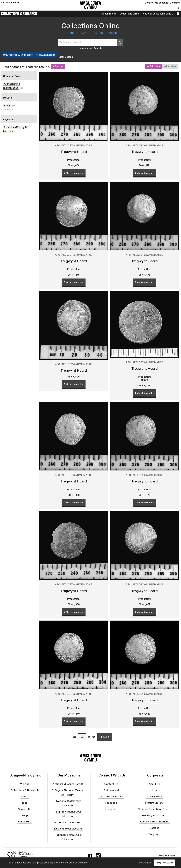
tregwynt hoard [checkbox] (46, 55)
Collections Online (130, 14)
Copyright (154, 834)
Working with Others (154, 815)
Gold (7, 110)
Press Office (154, 797)
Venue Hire (25, 822)
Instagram (111, 809)
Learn (25, 797)
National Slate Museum (68, 822)
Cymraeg (175, 3)
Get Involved (111, 790)
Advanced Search (91, 48)
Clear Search (66, 57)
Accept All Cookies (164, 863)
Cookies (154, 828)
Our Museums (10, 3)
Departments (109, 14)
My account (161, 3)
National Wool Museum (68, 829)
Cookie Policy (81, 863)
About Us (154, 784)
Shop (25, 815)
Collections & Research (19, 13)
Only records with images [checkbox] (18, 55)
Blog (25, 803)
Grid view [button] (153, 66)
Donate (149, 3)
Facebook (111, 803)
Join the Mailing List (111, 797)
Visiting (25, 784)
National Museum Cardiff (68, 784)
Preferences (145, 863)
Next (105, 737)
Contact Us (111, 784)
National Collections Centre (158, 14)
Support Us (25, 809)
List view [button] (170, 66)
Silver (7, 105)
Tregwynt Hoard (74, 152)
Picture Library (154, 803)
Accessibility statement (154, 822)
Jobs (154, 790)
